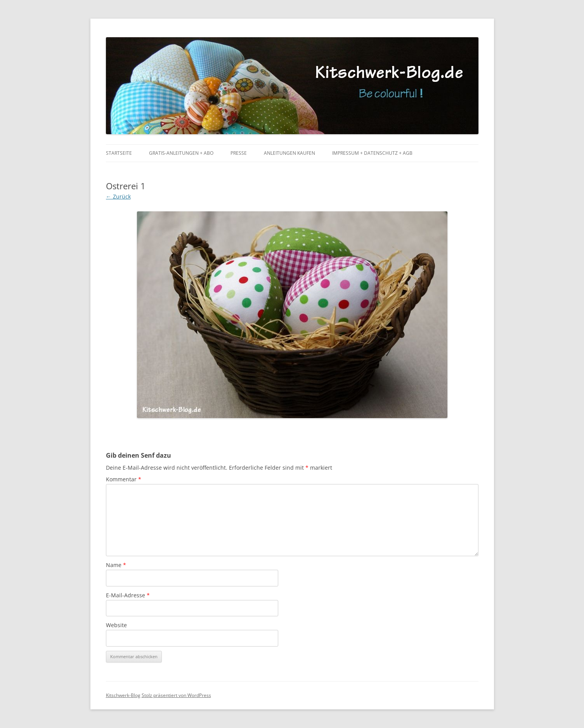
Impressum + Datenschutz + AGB (372, 153)
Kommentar (124, 479)
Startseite (119, 153)
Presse (239, 153)
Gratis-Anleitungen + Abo (181, 153)
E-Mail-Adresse (128, 595)
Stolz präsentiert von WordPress (176, 695)
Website (116, 625)
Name (116, 565)
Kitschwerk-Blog (123, 695)
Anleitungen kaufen (289, 153)
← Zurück (118, 196)
